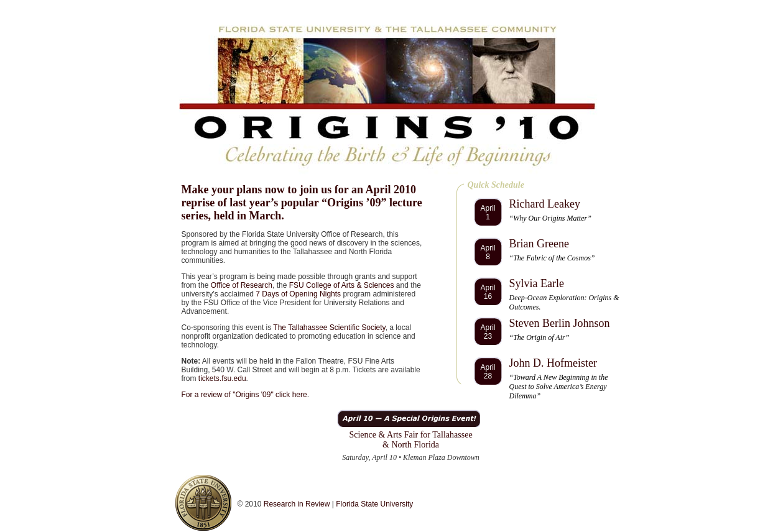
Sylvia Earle (537, 283)
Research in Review (297, 504)
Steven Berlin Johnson (560, 323)
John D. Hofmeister (553, 363)
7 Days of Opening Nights (298, 294)
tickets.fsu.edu (222, 378)
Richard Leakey (545, 204)
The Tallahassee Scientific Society (329, 328)
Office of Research (242, 285)
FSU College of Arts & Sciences (342, 285)
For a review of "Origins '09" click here (244, 395)
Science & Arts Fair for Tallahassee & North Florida (410, 440)
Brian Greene (539, 244)
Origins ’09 (354, 203)
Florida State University (374, 504)
